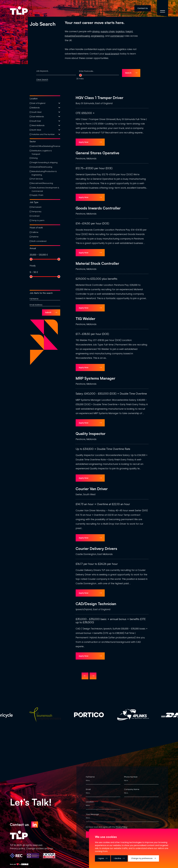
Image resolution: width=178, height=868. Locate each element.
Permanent (37, 207)
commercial (117, 36)
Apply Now (84, 142)
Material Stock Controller (97, 263)
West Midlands (38, 125)
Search (128, 73)
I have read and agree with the (101, 827)
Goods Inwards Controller (98, 208)
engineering (98, 36)
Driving (35, 158)
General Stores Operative (97, 153)
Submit (48, 312)
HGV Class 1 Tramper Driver (100, 98)
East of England (38, 103)
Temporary (37, 212)
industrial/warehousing (77, 36)
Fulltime (35, 232)
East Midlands (38, 117)
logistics (120, 31)
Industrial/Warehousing (42, 167)
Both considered (39, 241)
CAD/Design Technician (96, 604)
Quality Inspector (91, 434)
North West (36, 130)
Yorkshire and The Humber (43, 134)
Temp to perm (38, 220)
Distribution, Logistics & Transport (42, 152)
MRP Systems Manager (95, 378)
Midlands (36, 108)
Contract (36, 216)
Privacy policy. (18, 848)
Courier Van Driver (92, 489)
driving (96, 31)
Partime (35, 237)
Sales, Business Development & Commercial (45, 189)
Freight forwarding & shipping (45, 163)
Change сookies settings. (40, 848)
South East (36, 121)
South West (37, 112)
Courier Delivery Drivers (96, 549)
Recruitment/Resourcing (42, 183)
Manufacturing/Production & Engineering (44, 173)
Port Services (37, 179)
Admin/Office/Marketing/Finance (46, 146)
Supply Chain (37, 195)
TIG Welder (85, 319)
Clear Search (42, 79)
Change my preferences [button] (142, 858)
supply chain (108, 31)
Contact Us (143, 8)
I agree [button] (101, 858)
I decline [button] (118, 858)
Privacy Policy (122, 827)
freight (129, 31)
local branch (112, 54)
